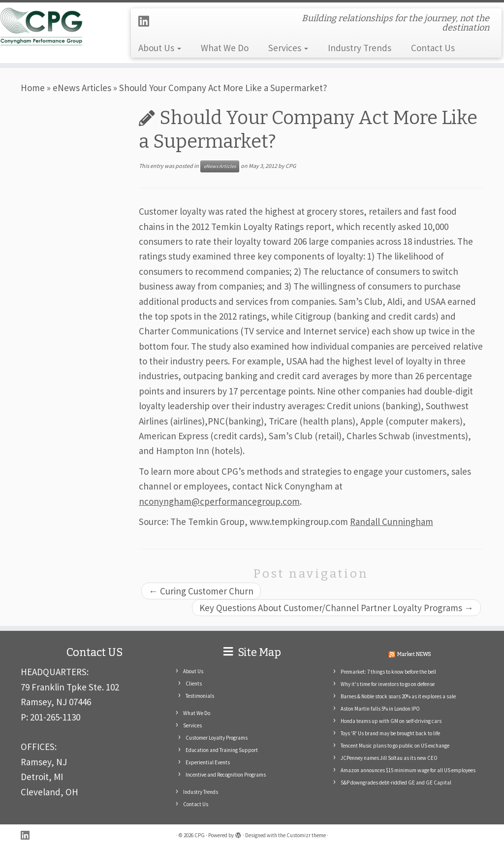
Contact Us (433, 48)
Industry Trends (360, 48)
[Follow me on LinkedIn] (147, 21)
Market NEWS (414, 654)
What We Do (225, 48)
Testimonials (200, 696)
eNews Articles (82, 88)
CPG (291, 166)
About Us (160, 48)
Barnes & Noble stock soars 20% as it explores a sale (398, 696)
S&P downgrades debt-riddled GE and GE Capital (396, 783)
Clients (194, 684)
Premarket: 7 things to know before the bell (388, 672)
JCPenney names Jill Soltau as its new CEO (389, 758)
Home (33, 88)
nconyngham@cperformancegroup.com (219, 501)
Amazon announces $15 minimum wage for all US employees (408, 770)
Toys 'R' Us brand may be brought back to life (390, 733)
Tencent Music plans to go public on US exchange (395, 746)
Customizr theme (306, 835)
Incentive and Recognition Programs (226, 775)
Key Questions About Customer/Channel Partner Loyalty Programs (336, 608)
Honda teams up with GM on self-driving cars (391, 721)
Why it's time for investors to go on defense (388, 684)
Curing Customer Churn (201, 591)
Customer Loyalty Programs (217, 738)
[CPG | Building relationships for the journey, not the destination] (59, 26)
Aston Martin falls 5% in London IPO (380, 709)
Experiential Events (208, 762)
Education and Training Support (222, 750)
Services (288, 48)
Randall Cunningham (392, 522)
